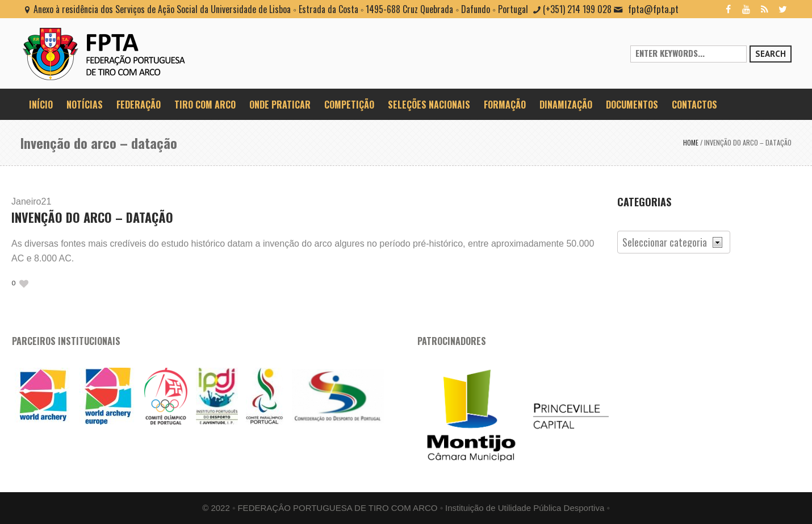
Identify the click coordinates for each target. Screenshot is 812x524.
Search (771, 54)
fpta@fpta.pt (653, 9)
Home (691, 142)
